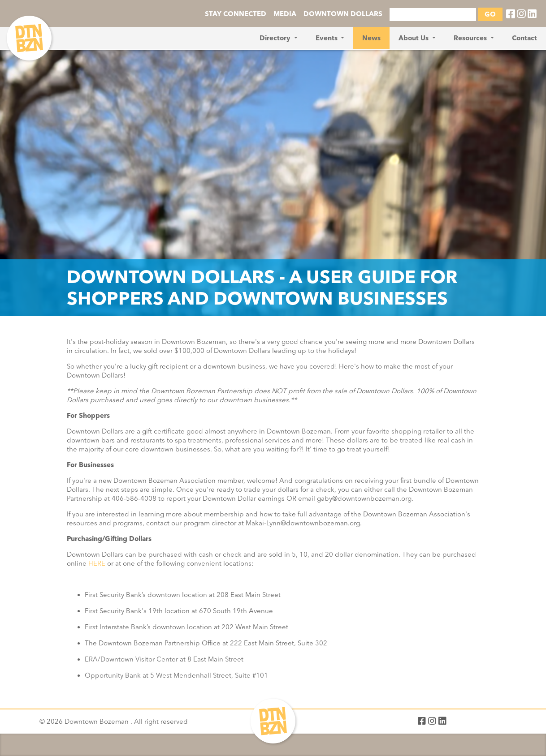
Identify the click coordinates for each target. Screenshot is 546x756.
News (371, 38)
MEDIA (285, 14)
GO (490, 14)
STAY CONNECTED (236, 14)
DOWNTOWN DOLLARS (343, 14)
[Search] (433, 15)
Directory (276, 38)
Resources (471, 38)
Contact (524, 38)
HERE (97, 563)
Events (327, 38)
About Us (414, 38)
